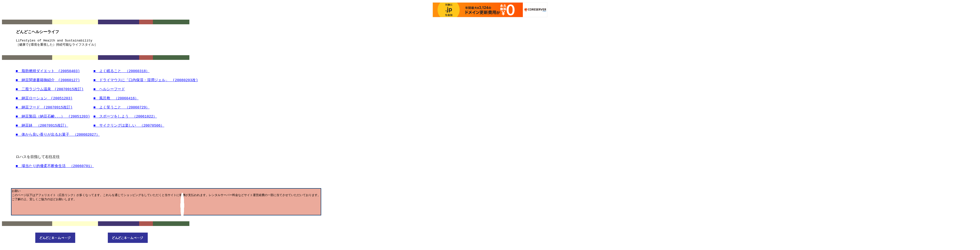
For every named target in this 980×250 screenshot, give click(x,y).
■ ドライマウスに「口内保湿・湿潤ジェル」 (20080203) (146, 81)
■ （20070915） (42, 129)
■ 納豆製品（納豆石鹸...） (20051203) (53, 119)
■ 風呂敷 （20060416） (116, 100)
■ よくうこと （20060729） (121, 109)
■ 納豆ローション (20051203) (44, 100)
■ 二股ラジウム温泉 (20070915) (50, 90)
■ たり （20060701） (55, 170)
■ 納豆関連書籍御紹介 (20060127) (48, 81)
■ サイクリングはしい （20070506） (129, 129)
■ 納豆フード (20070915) (44, 109)
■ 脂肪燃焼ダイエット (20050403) (48, 71)
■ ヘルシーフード (109, 90)
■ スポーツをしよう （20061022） (125, 119)
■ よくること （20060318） (121, 71)
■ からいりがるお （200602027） (58, 138)
